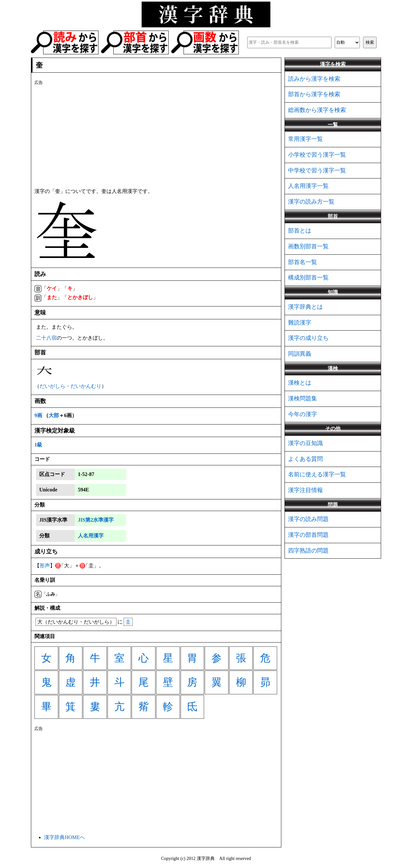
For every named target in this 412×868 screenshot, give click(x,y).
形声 (45, 566)
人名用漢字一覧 (308, 186)
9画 (38, 415)
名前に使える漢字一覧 (317, 474)
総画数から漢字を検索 (317, 110)
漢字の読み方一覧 (311, 202)
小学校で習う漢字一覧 (317, 155)
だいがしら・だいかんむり (70, 386)
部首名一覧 (303, 262)
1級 (38, 445)
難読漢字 (300, 323)
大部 (54, 415)
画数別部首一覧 (308, 246)
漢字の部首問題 (308, 535)
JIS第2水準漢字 (96, 520)
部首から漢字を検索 (314, 94)
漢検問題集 (303, 398)
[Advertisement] (156, 135)
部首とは (300, 231)
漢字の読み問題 (308, 519)
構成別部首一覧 (308, 278)
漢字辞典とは (305, 307)
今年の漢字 (303, 414)
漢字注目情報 (305, 490)
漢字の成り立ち (308, 338)
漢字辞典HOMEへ (65, 837)
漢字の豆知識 (305, 443)
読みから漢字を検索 (314, 79)
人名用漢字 (91, 536)
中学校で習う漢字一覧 (317, 170)
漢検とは (300, 383)
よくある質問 (305, 459)
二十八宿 (46, 338)
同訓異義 (300, 354)
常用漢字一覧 (305, 139)
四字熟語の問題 (308, 551)
